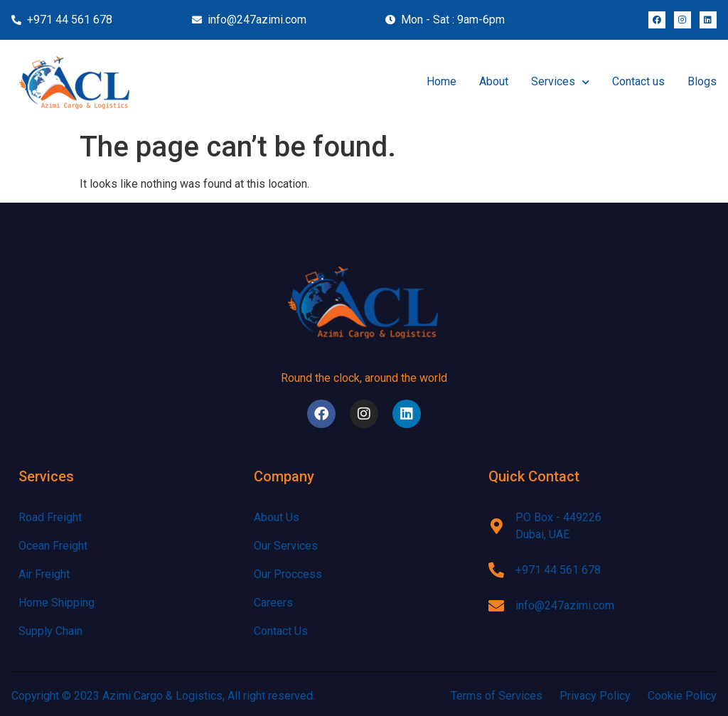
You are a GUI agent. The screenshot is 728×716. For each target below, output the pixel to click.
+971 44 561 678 (558, 570)
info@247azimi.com (565, 605)
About (494, 81)
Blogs (702, 81)
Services (560, 82)
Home (441, 81)
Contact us (638, 81)
